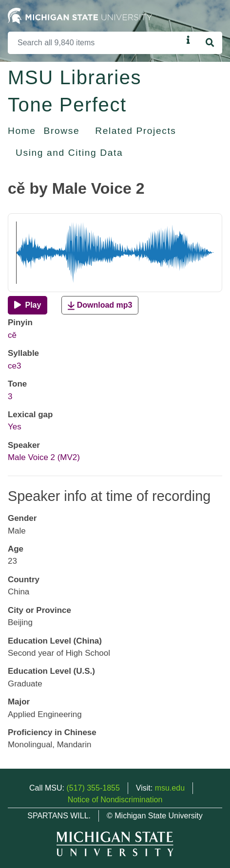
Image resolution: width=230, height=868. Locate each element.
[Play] (28, 305)
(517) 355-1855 (93, 788)
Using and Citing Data (69, 153)
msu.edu (170, 788)
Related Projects (135, 131)
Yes (15, 427)
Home (22, 131)
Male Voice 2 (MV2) (44, 457)
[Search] (95, 43)
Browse (62, 131)
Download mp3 (100, 305)
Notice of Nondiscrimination (115, 800)
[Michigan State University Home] (80, 15)
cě (12, 335)
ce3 (14, 366)
